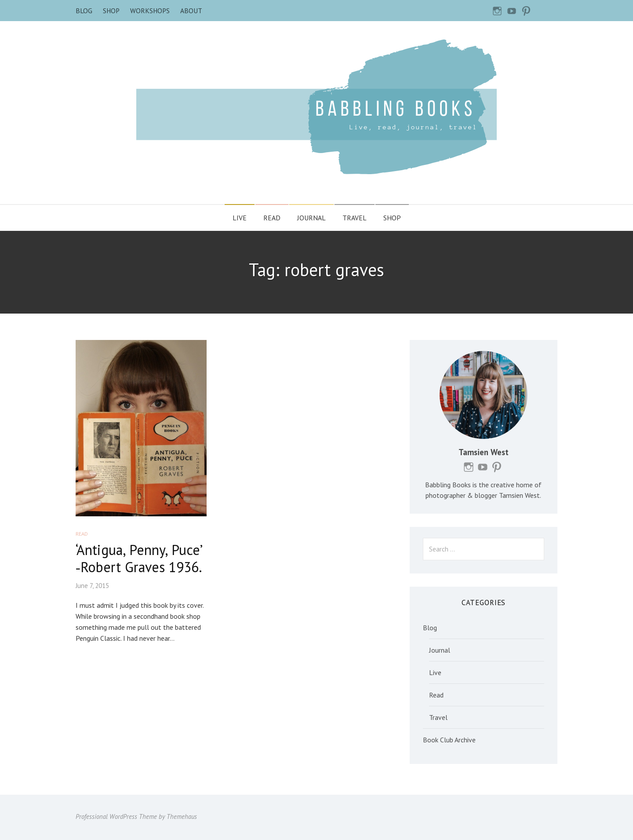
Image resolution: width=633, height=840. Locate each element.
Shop (111, 11)
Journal (311, 218)
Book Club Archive (449, 740)
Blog (84, 11)
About (191, 11)
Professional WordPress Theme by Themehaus (136, 816)
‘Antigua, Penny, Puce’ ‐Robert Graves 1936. (139, 558)
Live (240, 218)
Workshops (150, 11)
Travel (355, 218)
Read (272, 218)
